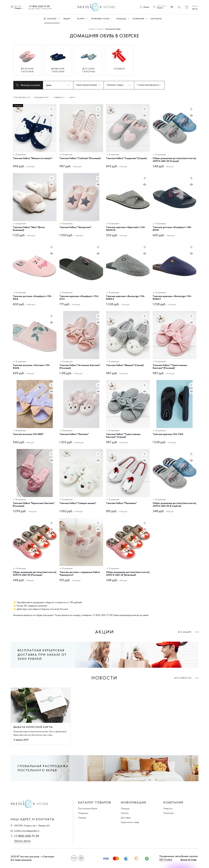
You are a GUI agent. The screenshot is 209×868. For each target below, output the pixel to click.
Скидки (119, 69)
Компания (173, 802)
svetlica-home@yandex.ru (27, 831)
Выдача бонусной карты (33, 727)
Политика (168, 813)
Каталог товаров (94, 802)
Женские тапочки (27, 70)
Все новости (183, 678)
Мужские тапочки (58, 70)
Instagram (81, 858)
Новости (168, 808)
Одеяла (82, 818)
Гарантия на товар (130, 822)
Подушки (83, 813)
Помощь (125, 808)
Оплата (125, 813)
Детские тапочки (89, 70)
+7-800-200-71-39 (39, 6)
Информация (133, 802)
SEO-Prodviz (166, 860)
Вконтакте (74, 858)
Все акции (185, 632)
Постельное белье (88, 808)
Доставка (126, 818)
